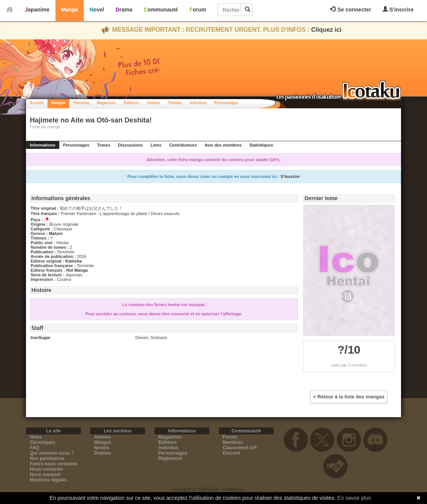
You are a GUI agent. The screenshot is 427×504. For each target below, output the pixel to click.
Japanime (37, 10)
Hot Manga (77, 270)
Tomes (104, 145)
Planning (81, 103)
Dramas (103, 453)
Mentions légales (48, 480)
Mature (56, 233)
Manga (70, 10)
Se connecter (350, 10)
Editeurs (168, 442)
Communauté (161, 10)
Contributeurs (183, 145)
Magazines (107, 103)
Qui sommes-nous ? (52, 453)
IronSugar (41, 338)
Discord (231, 453)
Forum (198, 10)
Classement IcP (240, 448)
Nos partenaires (47, 458)
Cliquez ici (326, 30)
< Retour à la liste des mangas (349, 397)
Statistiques (261, 145)
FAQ (35, 448)
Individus (198, 103)
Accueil (37, 103)
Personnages (226, 103)
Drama (124, 10)
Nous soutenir (45, 475)
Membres (233, 442)
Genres (153, 103)
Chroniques (43, 442)
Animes (102, 437)
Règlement (170, 458)
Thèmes (175, 103)
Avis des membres (223, 145)
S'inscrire (398, 9)
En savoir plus (354, 498)
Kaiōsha (73, 261)
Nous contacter (46, 469)
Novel (97, 10)
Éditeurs (132, 103)
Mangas (58, 103)
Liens (156, 145)
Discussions (130, 145)
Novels (102, 448)
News (36, 437)
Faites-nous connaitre (54, 464)
